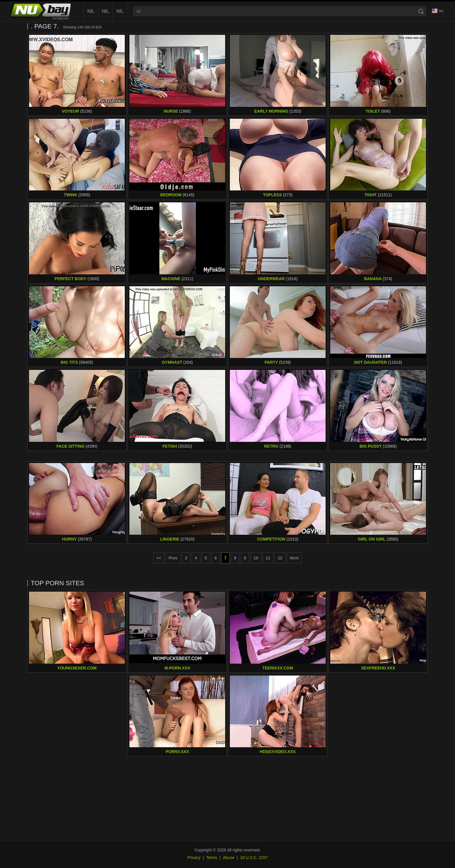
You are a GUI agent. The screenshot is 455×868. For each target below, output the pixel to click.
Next (294, 558)
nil (91, 11)
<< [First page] (159, 558)
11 (268, 558)
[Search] (421, 11)
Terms (212, 858)
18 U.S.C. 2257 (254, 858)
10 (256, 558)
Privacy (194, 858)
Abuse (229, 858)
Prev (173, 558)
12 (280, 558)
